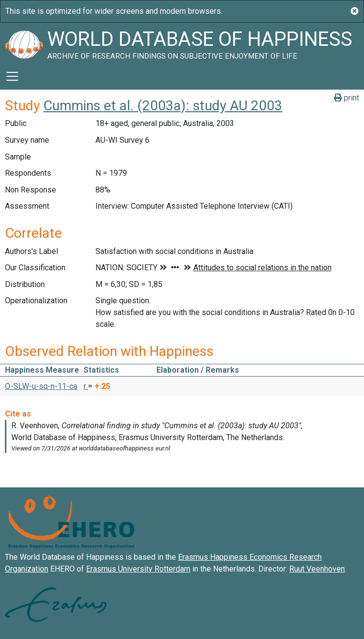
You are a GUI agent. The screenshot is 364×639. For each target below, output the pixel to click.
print (347, 98)
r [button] (86, 386)
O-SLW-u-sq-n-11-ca (41, 386)
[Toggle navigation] (12, 76)
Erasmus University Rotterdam (138, 569)
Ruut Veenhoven (317, 569)
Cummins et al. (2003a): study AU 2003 (163, 106)
